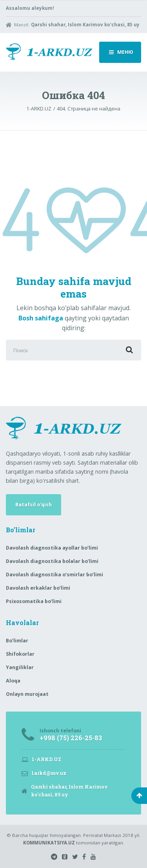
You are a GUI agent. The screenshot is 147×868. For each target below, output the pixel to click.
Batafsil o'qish (34, 505)
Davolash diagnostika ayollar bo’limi (52, 548)
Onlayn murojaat (27, 694)
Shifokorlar (20, 654)
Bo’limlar (17, 641)
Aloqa (13, 681)
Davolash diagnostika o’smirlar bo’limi (54, 575)
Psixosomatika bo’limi (34, 601)
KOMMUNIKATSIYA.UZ (49, 843)
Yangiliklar (20, 667)
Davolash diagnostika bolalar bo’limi (52, 561)
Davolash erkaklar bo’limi (38, 588)
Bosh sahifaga (41, 318)
